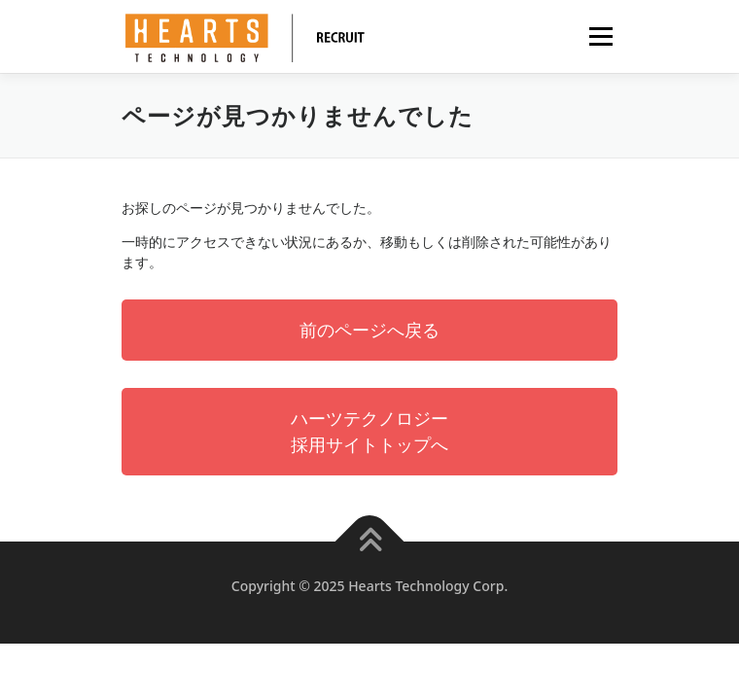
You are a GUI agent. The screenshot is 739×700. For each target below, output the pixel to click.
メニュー (600, 36)
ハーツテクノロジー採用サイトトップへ (369, 431)
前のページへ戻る (369, 330)
